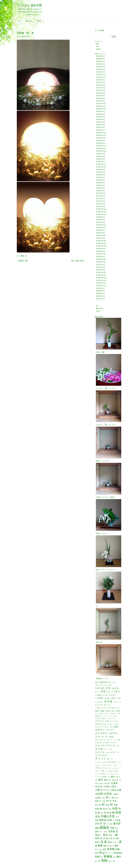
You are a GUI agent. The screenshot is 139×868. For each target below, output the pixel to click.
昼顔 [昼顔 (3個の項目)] (113, 798)
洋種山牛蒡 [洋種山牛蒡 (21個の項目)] (108, 816)
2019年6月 (99, 148)
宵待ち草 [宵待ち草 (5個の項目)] (99, 787)
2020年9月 (99, 111)
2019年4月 (99, 154)
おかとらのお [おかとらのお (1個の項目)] (108, 685)
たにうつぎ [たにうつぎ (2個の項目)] (99, 705)
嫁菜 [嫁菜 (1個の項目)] (109, 784)
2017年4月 (99, 204)
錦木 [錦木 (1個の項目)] (114, 857)
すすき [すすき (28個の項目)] (109, 702)
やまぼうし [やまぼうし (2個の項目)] (99, 716)
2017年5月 (99, 201)
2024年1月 (99, 64)
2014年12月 (100, 272)
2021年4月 (99, 98)
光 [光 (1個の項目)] (108, 777)
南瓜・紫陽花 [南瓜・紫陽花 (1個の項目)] (112, 780)
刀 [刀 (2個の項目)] (119, 777)
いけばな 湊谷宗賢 (30, 5)
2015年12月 (100, 241)
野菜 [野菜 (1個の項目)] (102, 857)
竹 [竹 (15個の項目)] (101, 824)
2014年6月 (99, 288)
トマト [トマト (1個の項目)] (112, 759)
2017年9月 (99, 196)
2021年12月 (100, 88)
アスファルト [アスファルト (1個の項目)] (112, 718)
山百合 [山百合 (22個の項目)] (108, 794)
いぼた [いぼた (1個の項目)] (114, 682)
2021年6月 (99, 93)
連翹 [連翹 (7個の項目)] (118, 849)
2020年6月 (99, 119)
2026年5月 (99, 59)
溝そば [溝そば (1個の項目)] (117, 817)
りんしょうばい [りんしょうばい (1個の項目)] (113, 716)
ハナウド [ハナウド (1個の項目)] (115, 765)
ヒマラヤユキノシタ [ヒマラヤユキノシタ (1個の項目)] (105, 768)
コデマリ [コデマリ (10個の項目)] (113, 733)
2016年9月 (99, 217)
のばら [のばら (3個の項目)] (108, 711)
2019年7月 (99, 146)
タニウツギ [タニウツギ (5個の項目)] (100, 752)
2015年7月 (99, 254)
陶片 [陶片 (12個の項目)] (119, 857)
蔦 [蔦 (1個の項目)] (117, 842)
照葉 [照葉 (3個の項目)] (97, 820)
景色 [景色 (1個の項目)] (117, 798)
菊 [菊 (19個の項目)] (116, 835)
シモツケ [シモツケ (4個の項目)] (99, 743)
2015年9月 (99, 249)
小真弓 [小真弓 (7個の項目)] (113, 787)
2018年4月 (99, 185)
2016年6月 (99, 225)
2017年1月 (99, 206)
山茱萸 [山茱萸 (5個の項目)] (98, 798)
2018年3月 (99, 188)
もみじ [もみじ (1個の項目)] (119, 713)
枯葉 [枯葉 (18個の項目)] (115, 808)
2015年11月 (100, 243)
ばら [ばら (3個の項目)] (113, 711)
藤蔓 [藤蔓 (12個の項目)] (100, 846)
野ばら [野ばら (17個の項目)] (103, 853)
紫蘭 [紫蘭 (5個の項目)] (97, 828)
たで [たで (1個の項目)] (120, 702)
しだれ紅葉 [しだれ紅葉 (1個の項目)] (106, 698)
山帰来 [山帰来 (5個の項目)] (113, 790)
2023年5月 (99, 69)
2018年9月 (99, 172)
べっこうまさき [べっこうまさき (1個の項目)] (99, 713)
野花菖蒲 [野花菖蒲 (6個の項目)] (118, 853)
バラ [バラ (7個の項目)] (97, 768)
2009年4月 (99, 293)
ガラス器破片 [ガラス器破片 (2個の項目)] (114, 727)
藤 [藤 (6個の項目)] (96, 846)
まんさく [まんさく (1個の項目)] (107, 713)
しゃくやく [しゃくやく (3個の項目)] (99, 702)
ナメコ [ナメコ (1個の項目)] (120, 762)
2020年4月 (99, 125)
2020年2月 (99, 127)
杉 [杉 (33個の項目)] (103, 804)
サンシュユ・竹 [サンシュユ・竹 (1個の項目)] (108, 740)
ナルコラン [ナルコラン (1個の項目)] (98, 765)
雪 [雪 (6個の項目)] (99, 861)
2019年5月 (99, 151)
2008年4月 (99, 299)
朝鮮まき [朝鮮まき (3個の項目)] (98, 801)
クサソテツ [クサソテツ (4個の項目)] (110, 730)
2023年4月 (99, 72)
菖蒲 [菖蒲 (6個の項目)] (97, 838)
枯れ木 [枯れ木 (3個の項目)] (105, 809)
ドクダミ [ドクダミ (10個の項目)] (112, 762)
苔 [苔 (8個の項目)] (117, 832)
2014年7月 (99, 286)
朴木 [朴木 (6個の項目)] (115, 801)
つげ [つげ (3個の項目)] (105, 705)
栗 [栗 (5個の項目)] (96, 813)
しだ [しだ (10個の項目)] (113, 695)
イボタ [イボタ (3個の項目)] (107, 721)
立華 (97, 46)
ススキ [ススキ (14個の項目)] (99, 749)
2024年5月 (99, 61)
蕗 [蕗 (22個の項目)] (120, 842)
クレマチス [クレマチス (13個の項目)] (101, 733)
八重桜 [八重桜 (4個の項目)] (112, 777)
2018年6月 (99, 180)
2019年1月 (99, 162)
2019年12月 (100, 133)
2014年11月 (100, 275)
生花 (97, 44)
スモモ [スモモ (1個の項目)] (110, 749)
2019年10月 (100, 138)
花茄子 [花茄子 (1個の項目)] (106, 832)
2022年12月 (100, 75)
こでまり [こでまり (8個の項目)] (116, 692)
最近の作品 (29, 21)
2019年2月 (99, 159)
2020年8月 (99, 114)
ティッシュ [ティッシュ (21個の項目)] (102, 758)
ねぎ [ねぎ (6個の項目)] (103, 711)
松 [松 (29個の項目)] (112, 805)
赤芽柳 (22, 256)
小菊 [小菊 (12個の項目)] (97, 790)
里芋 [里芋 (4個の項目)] (97, 853)
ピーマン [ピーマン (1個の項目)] (97, 771)
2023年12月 (100, 67)
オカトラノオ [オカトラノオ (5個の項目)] (101, 724)
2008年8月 (99, 296)
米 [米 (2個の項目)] (107, 824)
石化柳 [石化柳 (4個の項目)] (118, 820)
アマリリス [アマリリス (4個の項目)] (99, 721)
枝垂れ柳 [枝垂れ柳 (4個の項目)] (99, 809)
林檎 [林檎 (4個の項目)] (116, 805)
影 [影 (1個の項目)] (110, 798)
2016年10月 (100, 214)
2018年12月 (100, 164)
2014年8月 (99, 283)
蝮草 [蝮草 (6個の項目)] (117, 846)
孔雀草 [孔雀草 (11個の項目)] (114, 783)
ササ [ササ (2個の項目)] (103, 737)
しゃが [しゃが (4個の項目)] (118, 698)
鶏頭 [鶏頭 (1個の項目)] (114, 861)
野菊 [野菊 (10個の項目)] (97, 857)
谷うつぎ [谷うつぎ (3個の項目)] (98, 849)
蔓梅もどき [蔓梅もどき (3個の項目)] (112, 842)
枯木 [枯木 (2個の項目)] (110, 809)
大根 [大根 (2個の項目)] (105, 783)
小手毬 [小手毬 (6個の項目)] (106, 787)
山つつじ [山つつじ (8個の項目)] (105, 790)
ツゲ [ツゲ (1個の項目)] (118, 752)
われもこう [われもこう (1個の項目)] (105, 718)
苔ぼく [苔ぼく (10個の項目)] (99, 835)
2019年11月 (100, 135)
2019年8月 (99, 143)
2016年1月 (99, 238)
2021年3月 (99, 101)
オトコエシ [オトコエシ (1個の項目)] (110, 724)
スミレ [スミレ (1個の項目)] (106, 749)
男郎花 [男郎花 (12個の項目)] (103, 820)
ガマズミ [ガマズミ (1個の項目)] (107, 727)
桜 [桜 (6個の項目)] (105, 813)
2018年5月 (99, 183)
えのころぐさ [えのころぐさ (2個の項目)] (99, 685)
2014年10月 (100, 278)
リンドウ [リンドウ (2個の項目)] (110, 774)
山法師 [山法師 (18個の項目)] (99, 794)
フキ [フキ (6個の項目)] (103, 771)
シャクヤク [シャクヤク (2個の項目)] (113, 743)
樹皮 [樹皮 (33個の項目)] (118, 812)
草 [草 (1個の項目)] (114, 835)
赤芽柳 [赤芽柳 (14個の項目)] (111, 849)
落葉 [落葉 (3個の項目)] (118, 838)
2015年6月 (99, 257)
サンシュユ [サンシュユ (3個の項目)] (99, 740)
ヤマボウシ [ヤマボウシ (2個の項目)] (103, 774)
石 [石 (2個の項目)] (113, 820)
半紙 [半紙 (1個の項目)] (96, 780)
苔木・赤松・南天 (78, 261)
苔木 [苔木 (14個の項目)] (105, 835)
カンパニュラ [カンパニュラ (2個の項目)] (99, 727)
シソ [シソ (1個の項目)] (115, 740)
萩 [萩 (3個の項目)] (114, 838)
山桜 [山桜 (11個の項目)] (119, 790)
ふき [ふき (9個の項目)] (118, 711)
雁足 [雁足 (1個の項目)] (96, 861)
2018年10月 (100, 170)
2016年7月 (99, 222)
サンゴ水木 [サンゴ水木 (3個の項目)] (109, 737)
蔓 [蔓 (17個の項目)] (105, 842)
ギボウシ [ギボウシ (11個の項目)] (100, 730)
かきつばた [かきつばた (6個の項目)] (100, 688)
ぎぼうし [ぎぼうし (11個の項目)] (105, 691)
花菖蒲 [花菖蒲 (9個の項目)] (112, 831)
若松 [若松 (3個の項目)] (111, 835)
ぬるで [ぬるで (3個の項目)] (98, 711)
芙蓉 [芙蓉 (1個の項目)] (116, 828)
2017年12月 (100, 193)
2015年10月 (100, 246)
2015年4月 (99, 262)
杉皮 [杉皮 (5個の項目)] (107, 805)
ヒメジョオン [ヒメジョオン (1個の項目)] (115, 768)
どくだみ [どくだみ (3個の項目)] (111, 708)
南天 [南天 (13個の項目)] (101, 780)
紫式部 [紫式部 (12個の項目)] (117, 824)
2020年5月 (99, 122)
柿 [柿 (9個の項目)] (120, 809)
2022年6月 (99, 85)
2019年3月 (99, 156)
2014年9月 (99, 280)
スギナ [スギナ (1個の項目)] (117, 746)
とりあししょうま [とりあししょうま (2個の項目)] (101, 708)
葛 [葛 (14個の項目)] (102, 842)
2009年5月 (99, 291)
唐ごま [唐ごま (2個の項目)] (119, 780)
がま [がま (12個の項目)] (108, 688)
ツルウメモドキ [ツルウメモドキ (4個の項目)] (101, 755)
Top (19, 21)
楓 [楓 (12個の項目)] (113, 813)
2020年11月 (100, 106)
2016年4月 (99, 230)
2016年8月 (99, 220)
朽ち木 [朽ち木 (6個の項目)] (98, 805)
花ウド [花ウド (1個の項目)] (101, 832)
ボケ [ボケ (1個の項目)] (107, 771)
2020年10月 (100, 109)
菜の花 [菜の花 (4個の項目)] (102, 838)
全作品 (39, 21)
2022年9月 (99, 80)
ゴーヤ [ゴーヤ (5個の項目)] (98, 737)
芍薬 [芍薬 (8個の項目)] (112, 828)
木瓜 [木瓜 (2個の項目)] (104, 801)
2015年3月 (99, 264)
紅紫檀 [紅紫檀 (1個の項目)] (111, 824)
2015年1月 (99, 270)
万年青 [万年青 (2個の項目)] (104, 777)
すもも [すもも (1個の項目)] (116, 702)
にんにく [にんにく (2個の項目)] (118, 708)
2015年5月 (99, 259)
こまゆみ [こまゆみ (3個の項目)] (98, 695)
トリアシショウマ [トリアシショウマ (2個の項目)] (101, 762)
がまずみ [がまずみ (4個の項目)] (115, 688)
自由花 (98, 49)
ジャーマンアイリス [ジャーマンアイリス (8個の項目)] (105, 746)
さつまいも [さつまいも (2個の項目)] (106, 695)
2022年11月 (100, 77)
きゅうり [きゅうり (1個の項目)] (97, 692)
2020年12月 (100, 104)
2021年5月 (99, 96)
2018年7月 (99, 177)
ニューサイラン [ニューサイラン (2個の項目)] (107, 765)
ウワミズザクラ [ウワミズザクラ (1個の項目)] (115, 721)
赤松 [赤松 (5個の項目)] (104, 849)
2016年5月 (99, 228)
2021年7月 (99, 90)
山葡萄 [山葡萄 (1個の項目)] (103, 798)
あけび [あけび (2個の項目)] (97, 682)
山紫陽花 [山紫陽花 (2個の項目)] (116, 794)
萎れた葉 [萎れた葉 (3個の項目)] (109, 838)
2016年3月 (99, 233)
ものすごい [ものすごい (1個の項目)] (113, 713)
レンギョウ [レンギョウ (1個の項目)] (98, 777)
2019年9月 (99, 140)
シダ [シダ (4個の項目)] (118, 740)
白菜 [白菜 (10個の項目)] (110, 820)
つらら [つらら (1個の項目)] (109, 705)
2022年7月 (99, 82)
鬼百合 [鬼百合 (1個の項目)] (110, 861)
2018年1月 (99, 191)
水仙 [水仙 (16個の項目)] (98, 816)
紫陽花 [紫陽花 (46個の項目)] (104, 828)
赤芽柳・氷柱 (22, 261)
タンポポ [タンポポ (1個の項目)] (108, 752)
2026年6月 (99, 56)
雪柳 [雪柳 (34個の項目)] (104, 861)
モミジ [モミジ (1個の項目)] (97, 774)
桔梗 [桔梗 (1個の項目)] (102, 813)
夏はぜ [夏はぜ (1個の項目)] (101, 784)
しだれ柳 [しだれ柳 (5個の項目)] (99, 698)
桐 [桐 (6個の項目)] (99, 813)
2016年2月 (99, 235)
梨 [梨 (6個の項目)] (110, 813)
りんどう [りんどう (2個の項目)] (98, 718)
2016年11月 (100, 212)
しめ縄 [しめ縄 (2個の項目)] (112, 698)
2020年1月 (99, 130)
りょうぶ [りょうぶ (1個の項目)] (105, 716)
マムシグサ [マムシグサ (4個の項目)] (113, 771)
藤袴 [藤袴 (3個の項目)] (105, 846)
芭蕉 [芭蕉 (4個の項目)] (97, 832)
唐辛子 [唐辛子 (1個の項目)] (97, 784)
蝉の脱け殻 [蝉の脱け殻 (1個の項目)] (111, 846)
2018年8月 (99, 175)
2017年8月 (99, 199)
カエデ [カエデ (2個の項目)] (116, 724)
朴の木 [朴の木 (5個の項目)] (109, 801)
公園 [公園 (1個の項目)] (116, 777)
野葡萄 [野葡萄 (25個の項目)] (108, 857)
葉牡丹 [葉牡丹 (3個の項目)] (98, 842)
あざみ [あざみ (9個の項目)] (103, 682)
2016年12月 (100, 209)
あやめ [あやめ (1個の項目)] (109, 682)
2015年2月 (99, 267)
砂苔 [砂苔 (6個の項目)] (97, 824)
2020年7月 (99, 117)
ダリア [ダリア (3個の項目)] (113, 752)
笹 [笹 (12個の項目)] (104, 824)
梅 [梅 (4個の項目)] (108, 813)
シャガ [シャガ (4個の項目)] (105, 743)
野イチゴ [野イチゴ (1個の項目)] (111, 853)
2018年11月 (100, 167)
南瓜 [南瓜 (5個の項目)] (106, 780)
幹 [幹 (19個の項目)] (107, 797)
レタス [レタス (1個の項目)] (116, 774)
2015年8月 (99, 251)
